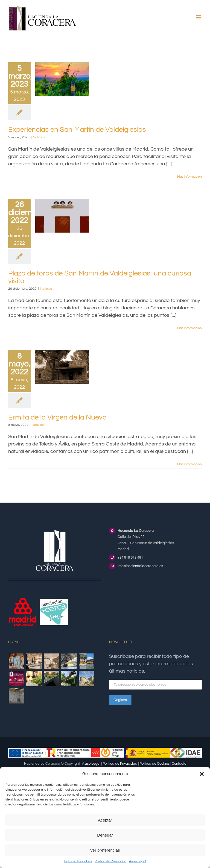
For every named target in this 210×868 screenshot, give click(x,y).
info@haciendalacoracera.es (140, 566)
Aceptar (105, 820)
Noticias (39, 137)
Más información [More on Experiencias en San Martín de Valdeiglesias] (189, 177)
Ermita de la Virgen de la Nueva (57, 417)
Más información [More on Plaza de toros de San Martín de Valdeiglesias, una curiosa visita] (189, 328)
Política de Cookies (154, 764)
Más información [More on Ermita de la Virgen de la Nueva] (189, 464)
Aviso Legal (137, 861)
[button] (202, 774)
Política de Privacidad (110, 861)
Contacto (179, 764)
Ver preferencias (105, 850)
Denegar (105, 835)
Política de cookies (78, 861)
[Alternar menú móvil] (199, 17)
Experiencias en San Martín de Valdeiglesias (77, 130)
